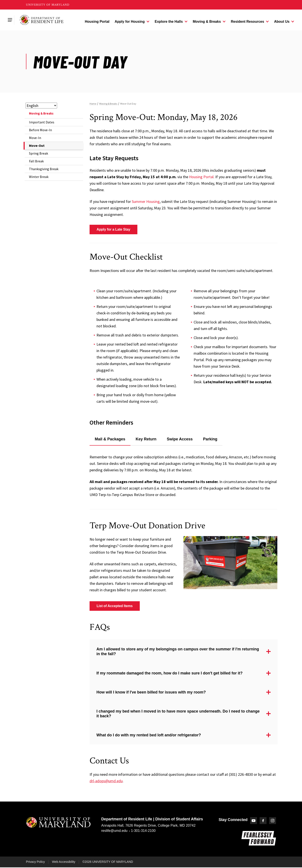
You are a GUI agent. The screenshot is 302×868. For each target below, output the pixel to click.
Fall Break (36, 161)
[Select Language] (41, 106)
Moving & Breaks (41, 113)
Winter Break (39, 177)
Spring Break (39, 153)
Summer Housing (146, 201)
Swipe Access (180, 439)
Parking (210, 439)
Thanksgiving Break (44, 169)
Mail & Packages (110, 439)
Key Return (146, 439)
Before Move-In (40, 130)
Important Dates (42, 122)
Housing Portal (201, 177)
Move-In (35, 138)
